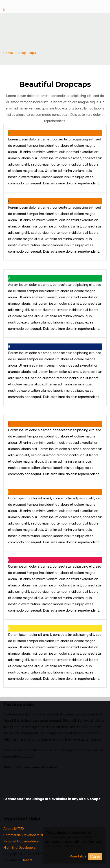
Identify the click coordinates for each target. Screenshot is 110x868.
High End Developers (20, 848)
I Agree (95, 857)
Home (8, 53)
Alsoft (28, 860)
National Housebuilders (21, 841)
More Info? (78, 856)
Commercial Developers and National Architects (40, 835)
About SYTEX (14, 829)
